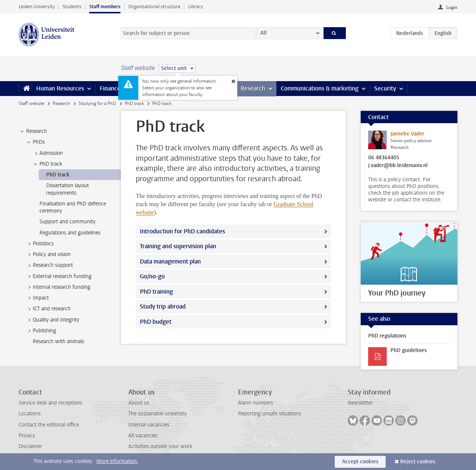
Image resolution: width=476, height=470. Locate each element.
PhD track (134, 103)
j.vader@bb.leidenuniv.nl (398, 166)
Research (253, 88)
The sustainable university (157, 414)
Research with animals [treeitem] (58, 341)
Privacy (27, 436)
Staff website (31, 103)
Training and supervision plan (178, 246)
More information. (117, 461)
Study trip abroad (163, 306)
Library (195, 7)
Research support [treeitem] (49, 265)
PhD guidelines (409, 350)
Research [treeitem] (33, 131)
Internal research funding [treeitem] (58, 287)
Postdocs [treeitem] (40, 244)
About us (139, 403)
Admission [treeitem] (48, 153)
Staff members (105, 7)
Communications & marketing (320, 88)
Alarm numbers (255, 403)
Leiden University (37, 7)
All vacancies (143, 436)
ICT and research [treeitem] (48, 309)
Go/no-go (152, 276)
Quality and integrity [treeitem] (52, 320)
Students (72, 7)
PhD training (156, 292)
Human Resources (60, 88)
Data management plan (170, 261)
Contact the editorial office (49, 425)
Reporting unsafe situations (269, 414)
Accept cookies (360, 462)
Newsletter (360, 403)
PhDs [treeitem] (35, 142)
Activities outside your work (160, 446)
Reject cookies (418, 462)
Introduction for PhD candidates (182, 231)
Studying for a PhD (97, 103)
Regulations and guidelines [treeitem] (70, 233)
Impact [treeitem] (37, 298)
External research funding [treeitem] (59, 276)
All (263, 33)
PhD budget (156, 322)
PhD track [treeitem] (47, 164)
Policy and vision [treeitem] (48, 255)
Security (385, 88)
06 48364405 (384, 158)
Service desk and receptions (50, 403)
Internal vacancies (149, 425)
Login (452, 7)
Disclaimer (30, 446)
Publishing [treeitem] (41, 331)
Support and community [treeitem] (67, 222)
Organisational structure (154, 7)
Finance (110, 88)
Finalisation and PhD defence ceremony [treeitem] (73, 207)
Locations (30, 414)
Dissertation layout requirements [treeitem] (67, 189)
